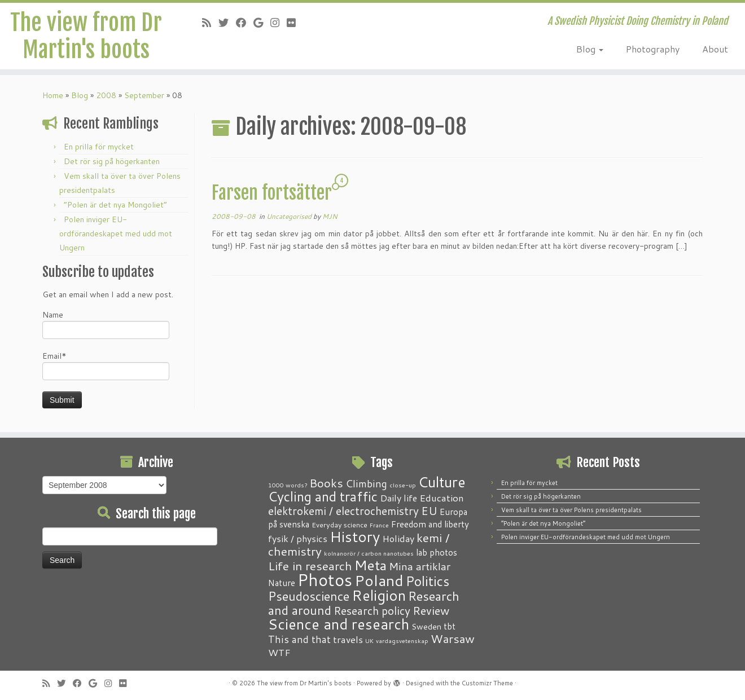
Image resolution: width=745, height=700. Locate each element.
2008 (106, 95)
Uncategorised (290, 216)
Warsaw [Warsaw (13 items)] (453, 639)
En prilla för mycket (99, 147)
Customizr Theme (487, 683)
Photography (653, 49)
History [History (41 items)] (355, 536)
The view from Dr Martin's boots (86, 36)
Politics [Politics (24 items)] (428, 581)
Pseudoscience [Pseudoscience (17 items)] (309, 596)
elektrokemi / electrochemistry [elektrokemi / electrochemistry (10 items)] (343, 511)
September (144, 95)
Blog (590, 49)
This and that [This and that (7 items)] (299, 639)
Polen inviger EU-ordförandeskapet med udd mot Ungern (116, 234)
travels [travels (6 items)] (348, 639)
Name (106, 324)
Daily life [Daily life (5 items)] (398, 498)
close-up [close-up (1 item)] (403, 485)
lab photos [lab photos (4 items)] (437, 552)
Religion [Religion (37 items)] (379, 595)
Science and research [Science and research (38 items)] (339, 624)
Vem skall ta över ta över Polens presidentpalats (571, 510)
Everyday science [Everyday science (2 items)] (339, 525)
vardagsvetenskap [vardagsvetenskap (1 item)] (402, 640)
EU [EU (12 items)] (429, 510)
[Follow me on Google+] (262, 23)
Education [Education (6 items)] (442, 498)
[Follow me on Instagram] (279, 23)
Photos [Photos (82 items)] (325, 580)
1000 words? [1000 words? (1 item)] (288, 485)
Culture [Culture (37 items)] (442, 482)
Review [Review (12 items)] (431, 610)
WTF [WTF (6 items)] (279, 652)
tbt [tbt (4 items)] (450, 626)
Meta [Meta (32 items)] (371, 565)
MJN (330, 216)
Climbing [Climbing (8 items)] (366, 483)
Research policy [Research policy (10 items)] (372, 611)
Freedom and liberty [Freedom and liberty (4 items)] (430, 524)
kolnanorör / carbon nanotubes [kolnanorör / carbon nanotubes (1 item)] (369, 553)
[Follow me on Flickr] (295, 23)
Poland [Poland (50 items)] (379, 580)
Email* (106, 365)
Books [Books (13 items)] (326, 483)
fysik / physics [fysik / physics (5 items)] (298, 538)
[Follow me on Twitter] (227, 23)
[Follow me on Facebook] (245, 23)
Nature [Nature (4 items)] (282, 583)
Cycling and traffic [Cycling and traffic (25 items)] (323, 496)
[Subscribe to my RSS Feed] (210, 23)
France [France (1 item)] (379, 525)
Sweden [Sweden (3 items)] (426, 627)
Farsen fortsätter (272, 193)
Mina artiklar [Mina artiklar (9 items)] (420, 566)
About (715, 49)
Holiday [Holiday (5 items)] (398, 538)
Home (53, 95)
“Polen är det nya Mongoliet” (115, 205)
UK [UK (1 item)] (369, 640)
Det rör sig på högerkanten (112, 161)
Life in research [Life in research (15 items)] (310, 566)
